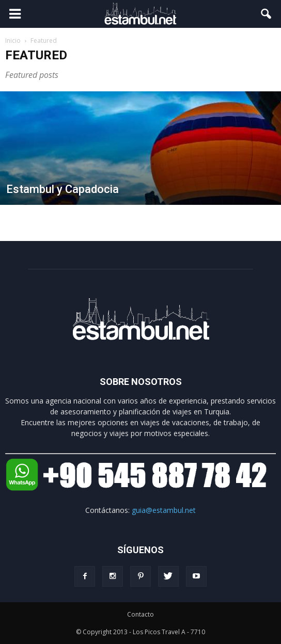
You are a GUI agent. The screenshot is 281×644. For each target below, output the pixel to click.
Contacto (140, 614)
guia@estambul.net (164, 510)
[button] (267, 14)
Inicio (13, 41)
